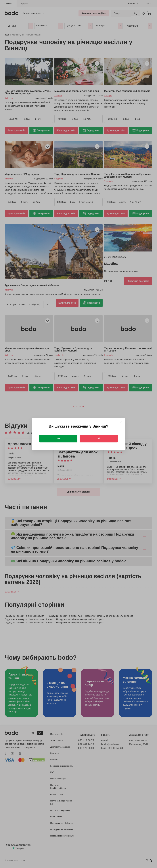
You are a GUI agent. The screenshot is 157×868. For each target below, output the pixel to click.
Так (58, 438)
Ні (99, 438)
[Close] (121, 422)
